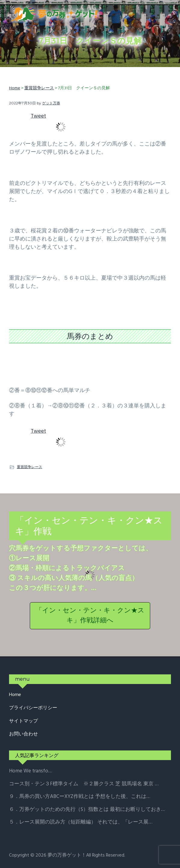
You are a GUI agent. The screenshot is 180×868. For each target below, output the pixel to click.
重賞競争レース (29, 467)
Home (15, 695)
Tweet (38, 116)
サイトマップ (23, 721)
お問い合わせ (23, 734)
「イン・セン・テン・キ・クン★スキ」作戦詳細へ (90, 616)
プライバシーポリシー (33, 708)
